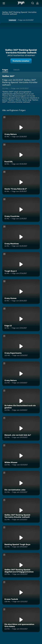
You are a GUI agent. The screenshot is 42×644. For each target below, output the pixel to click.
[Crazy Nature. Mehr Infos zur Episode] (21, 374)
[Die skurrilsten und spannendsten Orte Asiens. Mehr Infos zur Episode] (21, 620)
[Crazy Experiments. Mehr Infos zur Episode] (21, 346)
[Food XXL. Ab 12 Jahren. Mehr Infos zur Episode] (21, 155)
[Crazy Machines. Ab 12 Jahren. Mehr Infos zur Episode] (21, 237)
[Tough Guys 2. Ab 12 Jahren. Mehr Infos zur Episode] (21, 264)
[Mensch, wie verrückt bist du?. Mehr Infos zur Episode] (21, 428)
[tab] (6, 70)
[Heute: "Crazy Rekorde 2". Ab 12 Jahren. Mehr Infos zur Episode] (21, 182)
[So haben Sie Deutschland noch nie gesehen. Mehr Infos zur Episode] (21, 401)
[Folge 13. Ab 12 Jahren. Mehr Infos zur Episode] (21, 319)
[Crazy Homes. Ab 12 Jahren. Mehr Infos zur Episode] (21, 292)
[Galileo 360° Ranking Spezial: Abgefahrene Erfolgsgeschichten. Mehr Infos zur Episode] (21, 565)
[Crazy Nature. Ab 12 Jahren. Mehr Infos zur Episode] (21, 127)
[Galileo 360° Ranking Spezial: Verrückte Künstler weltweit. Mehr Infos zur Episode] (21, 510)
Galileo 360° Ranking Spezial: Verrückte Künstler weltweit (19, 13)
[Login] (37, 3)
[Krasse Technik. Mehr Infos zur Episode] (21, 592)
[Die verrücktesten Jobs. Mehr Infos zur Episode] (21, 483)
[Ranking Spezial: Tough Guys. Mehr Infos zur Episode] (21, 538)
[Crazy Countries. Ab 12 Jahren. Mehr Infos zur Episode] (21, 210)
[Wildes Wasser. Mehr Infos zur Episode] (21, 456)
